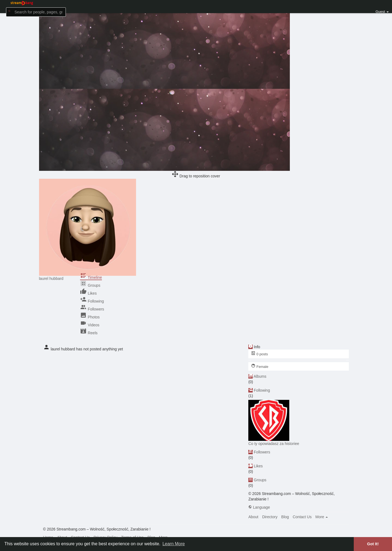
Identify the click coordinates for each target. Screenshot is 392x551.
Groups (260, 480)
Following (262, 390)
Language (259, 507)
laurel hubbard (51, 279)
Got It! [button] (373, 544)
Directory (270, 517)
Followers (262, 452)
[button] (36, 12)
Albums (260, 376)
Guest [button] (382, 12)
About (253, 517)
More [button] (322, 517)
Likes (258, 466)
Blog (285, 517)
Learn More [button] (174, 544)
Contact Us (302, 517)
